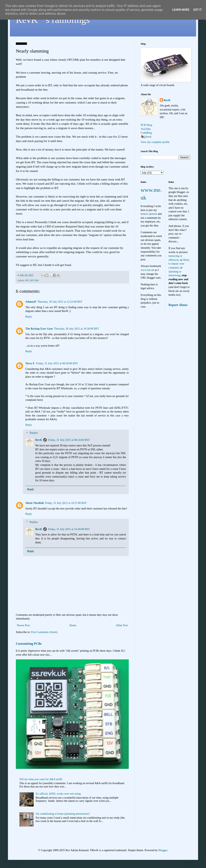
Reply (29, 317)
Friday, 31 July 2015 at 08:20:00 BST (57, 363)
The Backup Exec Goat (39, 329)
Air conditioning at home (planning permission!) (63, 814)
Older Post (122, 625)
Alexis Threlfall (34, 503)
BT (27, 280)
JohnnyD (31, 302)
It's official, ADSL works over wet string (58, 794)
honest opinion (149, 214)
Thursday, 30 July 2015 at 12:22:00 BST (60, 302)
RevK (39, 440)
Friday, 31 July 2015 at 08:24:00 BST (69, 440)
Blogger (163, 850)
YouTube (146, 129)
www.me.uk (147, 270)
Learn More (181, 10)
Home (73, 625)
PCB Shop (146, 125)
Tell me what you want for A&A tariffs (41, 779)
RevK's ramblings (53, 20)
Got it (197, 10)
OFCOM (34, 280)
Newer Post (23, 625)
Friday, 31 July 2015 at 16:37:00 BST (66, 503)
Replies (34, 433)
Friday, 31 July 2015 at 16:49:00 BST (69, 529)
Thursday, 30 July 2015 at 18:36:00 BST (76, 329)
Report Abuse (178, 305)
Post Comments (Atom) (44, 632)
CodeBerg (146, 133)
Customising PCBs (29, 644)
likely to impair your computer (179, 264)
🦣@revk (146, 137)
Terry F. (30, 363)
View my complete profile (155, 142)
